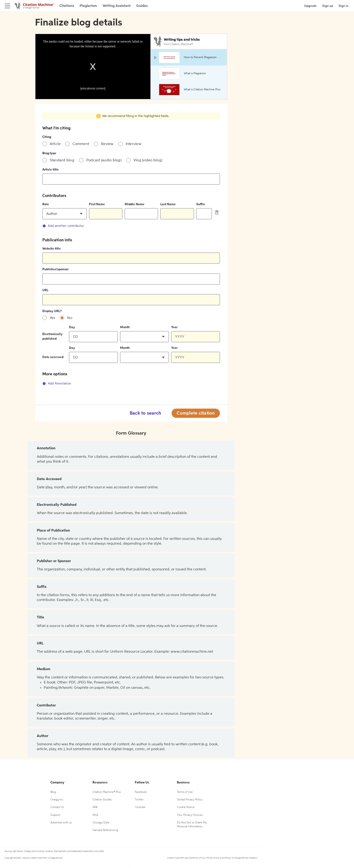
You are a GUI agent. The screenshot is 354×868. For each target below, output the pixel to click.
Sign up (328, 6)
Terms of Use (185, 792)
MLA (95, 815)
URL (45, 290)
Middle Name (135, 204)
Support (55, 815)
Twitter (139, 800)
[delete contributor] (217, 213)
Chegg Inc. (57, 800)
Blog (53, 792)
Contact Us (57, 807)
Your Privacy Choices (190, 815)
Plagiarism (88, 6)
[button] (65, 214)
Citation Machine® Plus (107, 792)
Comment (81, 144)
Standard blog (62, 160)
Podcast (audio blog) (104, 160)
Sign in (344, 6)
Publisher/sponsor (55, 269)
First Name (97, 204)
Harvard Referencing (105, 830)
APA (95, 807)
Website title (52, 249)
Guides (142, 6)
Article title (50, 170)
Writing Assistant (117, 6)
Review (107, 144)
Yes (53, 318)
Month (125, 327)
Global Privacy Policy (190, 800)
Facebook (141, 792)
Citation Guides (102, 800)
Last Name (168, 204)
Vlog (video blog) (148, 160)
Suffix (200, 204)
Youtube (140, 807)
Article (55, 144)
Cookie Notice (186, 807)
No (70, 318)
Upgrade (310, 6)
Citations (67, 6)
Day (72, 327)
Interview (134, 144)
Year (174, 327)
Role (46, 204)
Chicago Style (101, 823)
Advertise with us (61, 823)
